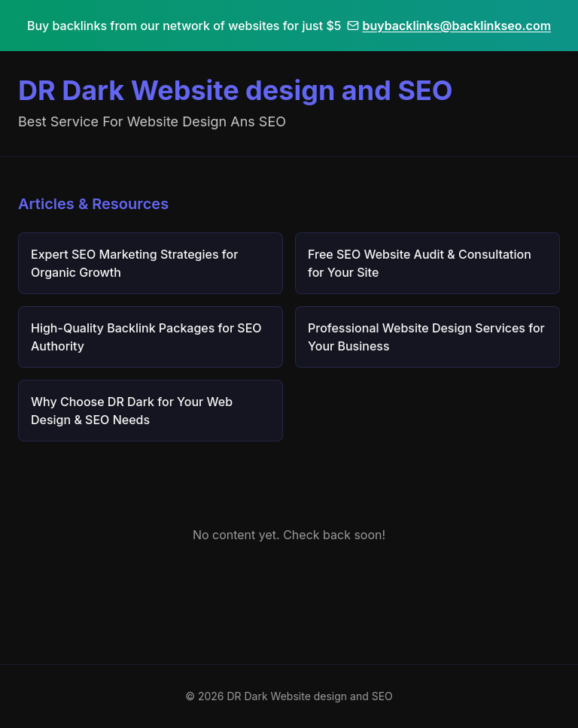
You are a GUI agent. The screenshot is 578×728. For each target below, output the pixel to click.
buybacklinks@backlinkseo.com (449, 26)
